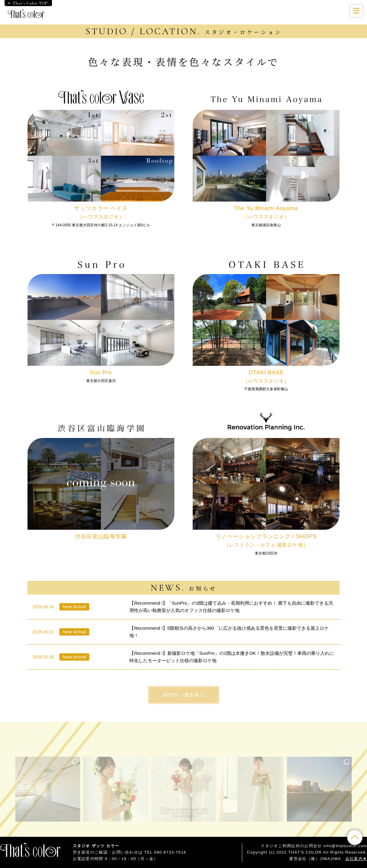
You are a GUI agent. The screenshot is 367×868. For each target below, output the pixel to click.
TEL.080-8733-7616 (165, 852)
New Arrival (74, 607)
